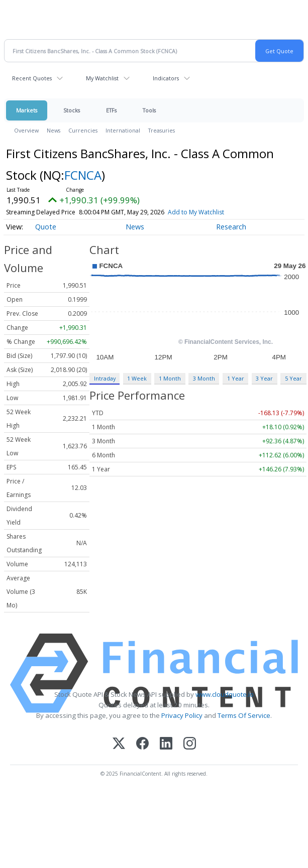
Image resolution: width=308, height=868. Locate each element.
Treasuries (162, 130)
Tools (149, 110)
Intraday (105, 378)
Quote (46, 227)
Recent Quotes (32, 78)
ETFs (111, 110)
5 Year (293, 378)
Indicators (166, 78)
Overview (26, 130)
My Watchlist (102, 78)
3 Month (204, 378)
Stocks (72, 110)
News (54, 130)
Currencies (83, 130)
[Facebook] (142, 744)
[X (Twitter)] (119, 744)
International (123, 130)
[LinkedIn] (166, 744)
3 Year (264, 378)
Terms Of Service (244, 715)
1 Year (236, 378)
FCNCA (83, 175)
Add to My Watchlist (196, 212)
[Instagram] (190, 744)
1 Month (170, 378)
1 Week (137, 378)
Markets (27, 110)
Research (231, 227)
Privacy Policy (182, 715)
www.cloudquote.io (225, 694)
